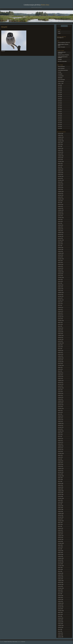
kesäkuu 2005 (60, 575)
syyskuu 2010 (60, 457)
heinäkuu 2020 (61, 248)
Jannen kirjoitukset (61, 68)
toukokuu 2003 (61, 622)
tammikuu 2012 (61, 427)
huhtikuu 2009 (60, 489)
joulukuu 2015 (60, 341)
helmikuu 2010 (61, 470)
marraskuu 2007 (61, 521)
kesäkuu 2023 (60, 186)
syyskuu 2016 (60, 324)
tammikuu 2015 (61, 362)
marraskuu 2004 (61, 588)
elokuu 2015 (60, 349)
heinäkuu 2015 (61, 351)
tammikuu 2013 (61, 405)
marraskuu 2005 (61, 566)
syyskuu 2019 (60, 263)
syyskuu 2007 (60, 525)
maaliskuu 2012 (61, 424)
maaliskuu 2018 (61, 293)
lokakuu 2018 (60, 279)
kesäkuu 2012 (60, 418)
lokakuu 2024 (60, 163)
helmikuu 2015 (61, 360)
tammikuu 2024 (61, 176)
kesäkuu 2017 (60, 309)
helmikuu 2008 (61, 515)
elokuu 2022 (60, 203)
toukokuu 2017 (61, 311)
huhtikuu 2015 (60, 356)
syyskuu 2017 (60, 304)
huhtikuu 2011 (60, 444)
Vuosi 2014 (60, 106)
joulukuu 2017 (60, 298)
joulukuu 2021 (60, 216)
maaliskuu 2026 (61, 137)
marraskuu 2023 (61, 180)
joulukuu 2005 (60, 564)
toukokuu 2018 (61, 289)
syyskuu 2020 (60, 244)
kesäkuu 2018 (60, 287)
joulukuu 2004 (60, 586)
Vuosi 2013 (60, 104)
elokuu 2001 (60, 631)
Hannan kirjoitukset (61, 67)
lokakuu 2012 (60, 410)
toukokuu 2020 (61, 249)
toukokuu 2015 (61, 354)
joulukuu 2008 (60, 497)
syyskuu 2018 (60, 281)
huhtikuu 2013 (60, 399)
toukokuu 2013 (61, 397)
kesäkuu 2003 (60, 620)
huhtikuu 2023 (60, 190)
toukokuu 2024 (61, 173)
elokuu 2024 (60, 167)
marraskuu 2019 (61, 259)
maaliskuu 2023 (61, 191)
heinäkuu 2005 (61, 573)
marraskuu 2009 (61, 476)
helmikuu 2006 (61, 560)
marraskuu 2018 (61, 278)
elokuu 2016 (60, 326)
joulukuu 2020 (60, 238)
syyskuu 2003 (60, 614)
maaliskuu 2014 (61, 380)
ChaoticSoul (23, 642)
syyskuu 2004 (60, 592)
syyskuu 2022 (60, 201)
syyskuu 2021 (60, 221)
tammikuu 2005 (61, 584)
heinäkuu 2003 (61, 618)
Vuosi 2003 (60, 85)
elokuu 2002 (60, 629)
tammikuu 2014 (61, 384)
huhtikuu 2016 (60, 334)
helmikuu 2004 (61, 605)
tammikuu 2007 (61, 540)
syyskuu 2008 (60, 502)
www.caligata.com (60, 38)
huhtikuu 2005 (60, 579)
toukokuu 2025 (61, 152)
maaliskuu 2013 (61, 401)
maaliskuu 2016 (61, 336)
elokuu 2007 (60, 526)
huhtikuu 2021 (60, 231)
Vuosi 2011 (60, 100)
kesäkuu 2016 (60, 330)
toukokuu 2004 (61, 599)
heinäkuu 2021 (61, 225)
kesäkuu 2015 (60, 352)
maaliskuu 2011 (61, 446)
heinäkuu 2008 (61, 506)
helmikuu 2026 (61, 139)
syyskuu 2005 (60, 569)
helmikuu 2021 (61, 235)
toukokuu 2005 (61, 577)
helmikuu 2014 (61, 382)
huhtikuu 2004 (60, 601)
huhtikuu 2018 (60, 291)
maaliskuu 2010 (61, 468)
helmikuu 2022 (61, 212)
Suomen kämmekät (61, 80)
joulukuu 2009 (60, 474)
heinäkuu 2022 (61, 205)
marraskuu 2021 (61, 218)
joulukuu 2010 (60, 452)
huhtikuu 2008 (60, 511)
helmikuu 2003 (61, 628)
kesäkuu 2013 (60, 395)
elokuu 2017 (60, 306)
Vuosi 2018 (60, 113)
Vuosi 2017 (60, 111)
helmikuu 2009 (61, 493)
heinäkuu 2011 (61, 438)
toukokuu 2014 (61, 377)
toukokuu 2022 (61, 208)
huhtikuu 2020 (60, 251)
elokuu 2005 (60, 571)
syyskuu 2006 (60, 547)
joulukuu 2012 (60, 407)
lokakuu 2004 (60, 590)
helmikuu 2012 (61, 425)
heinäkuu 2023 (61, 184)
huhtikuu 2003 (60, 624)
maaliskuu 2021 (61, 233)
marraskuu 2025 (61, 141)
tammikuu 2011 (61, 450)
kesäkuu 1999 (60, 635)
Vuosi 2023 (60, 123)
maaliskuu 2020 (61, 253)
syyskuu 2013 (60, 392)
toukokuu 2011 (61, 442)
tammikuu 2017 (61, 317)
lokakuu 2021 (60, 220)
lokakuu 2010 (60, 455)
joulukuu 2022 (60, 197)
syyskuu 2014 (60, 369)
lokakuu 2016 (60, 322)
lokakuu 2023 (60, 182)
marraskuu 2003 (61, 611)
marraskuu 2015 (61, 343)
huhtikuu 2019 (60, 270)
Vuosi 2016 (60, 110)
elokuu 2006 (60, 549)
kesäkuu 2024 (60, 171)
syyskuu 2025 (60, 145)
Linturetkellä (60, 74)
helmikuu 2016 (61, 337)
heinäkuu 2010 (61, 461)
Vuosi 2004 (60, 87)
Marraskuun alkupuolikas (62, 61)
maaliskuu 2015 (61, 358)
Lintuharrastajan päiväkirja (36, 5)
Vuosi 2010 (60, 98)
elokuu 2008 (60, 504)
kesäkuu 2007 (60, 530)
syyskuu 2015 (60, 347)
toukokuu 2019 (61, 268)
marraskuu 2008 (61, 498)
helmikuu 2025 (61, 158)
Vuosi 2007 (60, 93)
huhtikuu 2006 (60, 556)
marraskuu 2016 (61, 321)
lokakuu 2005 (60, 568)
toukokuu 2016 (61, 332)
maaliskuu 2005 (61, 581)
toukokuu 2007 (61, 532)
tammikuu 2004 (61, 607)
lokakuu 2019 (60, 261)
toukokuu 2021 (61, 229)
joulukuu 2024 (60, 160)
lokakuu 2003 (60, 613)
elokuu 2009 (60, 482)
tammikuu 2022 (61, 214)
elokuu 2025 (60, 147)
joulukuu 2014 (60, 364)
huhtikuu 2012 (60, 422)
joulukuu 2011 (60, 429)
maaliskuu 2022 (61, 210)
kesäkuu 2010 (60, 463)
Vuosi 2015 (60, 108)
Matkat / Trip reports (61, 47)
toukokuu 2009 (61, 487)
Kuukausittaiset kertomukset (63, 70)
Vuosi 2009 (60, 96)
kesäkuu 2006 (60, 553)
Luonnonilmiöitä (61, 76)
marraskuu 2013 (61, 388)
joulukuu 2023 (60, 178)
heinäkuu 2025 (61, 148)
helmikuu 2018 (61, 294)
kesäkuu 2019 (60, 266)
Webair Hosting (15, 642)
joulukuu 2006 (60, 541)
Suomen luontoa (61, 82)
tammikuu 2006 (61, 562)
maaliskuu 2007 (61, 536)
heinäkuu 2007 (61, 528)
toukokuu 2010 (61, 465)
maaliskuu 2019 (61, 272)
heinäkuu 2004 (61, 596)
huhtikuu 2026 (60, 135)
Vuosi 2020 (60, 117)
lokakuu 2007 (60, 523)
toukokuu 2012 (61, 420)
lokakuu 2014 (60, 367)
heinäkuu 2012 (61, 416)
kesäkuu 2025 (60, 150)
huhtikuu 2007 (60, 534)
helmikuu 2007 (61, 538)
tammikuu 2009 (61, 495)
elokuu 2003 (60, 616)
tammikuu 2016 (61, 339)
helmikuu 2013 (61, 403)
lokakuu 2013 (60, 390)
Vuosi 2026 (60, 128)
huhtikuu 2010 (60, 467)
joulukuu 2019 (60, 257)
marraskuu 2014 (61, 366)
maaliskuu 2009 (61, 491)
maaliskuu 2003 (61, 626)
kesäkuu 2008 (60, 508)
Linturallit (60, 72)
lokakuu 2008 (60, 500)
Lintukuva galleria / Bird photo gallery (63, 45)
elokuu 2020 (60, 246)
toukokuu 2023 (61, 188)
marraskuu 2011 (61, 431)
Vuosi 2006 (60, 91)
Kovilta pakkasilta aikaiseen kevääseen (63, 57)
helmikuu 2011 (61, 448)
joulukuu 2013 (60, 386)
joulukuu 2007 (60, 519)
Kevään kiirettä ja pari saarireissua (62, 53)
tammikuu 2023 (61, 195)
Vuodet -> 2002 (61, 83)
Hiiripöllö (4, 27)
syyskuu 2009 (60, 480)
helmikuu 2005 (61, 583)
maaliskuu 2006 (61, 558)
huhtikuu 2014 (60, 379)
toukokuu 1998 (61, 637)
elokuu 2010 (60, 459)
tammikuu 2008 (61, 517)
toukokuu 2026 (61, 133)
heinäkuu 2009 (61, 483)
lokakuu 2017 (60, 302)
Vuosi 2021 (60, 119)
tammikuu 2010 (61, 472)
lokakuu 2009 (60, 478)
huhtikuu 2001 (60, 633)
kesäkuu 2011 (60, 440)
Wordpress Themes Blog (8, 642)
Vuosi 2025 (60, 126)
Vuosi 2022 (60, 121)
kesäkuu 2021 (60, 227)
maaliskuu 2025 (61, 156)
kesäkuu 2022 (60, 206)
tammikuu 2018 (61, 296)
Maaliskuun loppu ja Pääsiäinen (63, 55)
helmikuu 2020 (61, 255)
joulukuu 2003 (60, 609)
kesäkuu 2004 (60, 598)
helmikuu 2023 (61, 193)
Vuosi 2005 (60, 89)
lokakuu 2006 (60, 545)
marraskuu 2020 (61, 240)
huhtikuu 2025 (60, 154)
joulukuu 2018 (60, 276)
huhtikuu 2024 (60, 175)
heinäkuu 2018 (61, 285)
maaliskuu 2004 (61, 603)
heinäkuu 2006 (61, 551)
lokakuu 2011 (60, 433)
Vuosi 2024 (60, 125)
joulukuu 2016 (60, 319)
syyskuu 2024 (60, 165)
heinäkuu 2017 (61, 307)
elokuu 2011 (60, 437)
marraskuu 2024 (61, 162)
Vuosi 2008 (60, 95)
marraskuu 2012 (61, 409)
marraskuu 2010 (61, 453)
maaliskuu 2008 (61, 513)
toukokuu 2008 (61, 510)
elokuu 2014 (60, 371)
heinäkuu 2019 (61, 264)
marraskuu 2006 (61, 543)
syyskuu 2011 (60, 435)
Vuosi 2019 (60, 115)
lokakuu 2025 (60, 143)
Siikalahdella (60, 78)
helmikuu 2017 (61, 315)
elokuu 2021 (60, 223)
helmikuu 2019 (61, 274)
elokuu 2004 (60, 594)
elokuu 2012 (60, 414)
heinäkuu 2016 (61, 328)
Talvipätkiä (60, 60)
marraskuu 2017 (61, 300)
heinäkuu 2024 (61, 169)
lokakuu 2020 (60, 242)
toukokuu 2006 (61, 555)
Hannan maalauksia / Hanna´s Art (64, 42)
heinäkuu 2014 (61, 373)
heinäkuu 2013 (61, 394)
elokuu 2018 (60, 283)
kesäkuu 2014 (60, 375)
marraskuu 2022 (61, 199)
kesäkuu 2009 (60, 485)
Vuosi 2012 (60, 102)
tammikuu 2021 (61, 236)
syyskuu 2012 (60, 412)
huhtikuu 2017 (60, 313)
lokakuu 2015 (60, 345)
